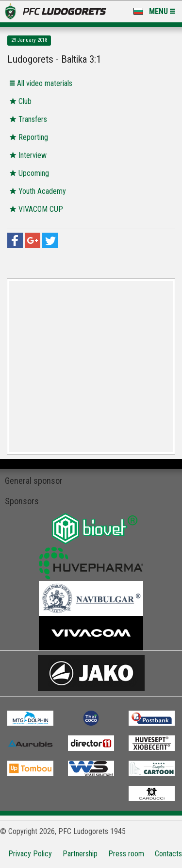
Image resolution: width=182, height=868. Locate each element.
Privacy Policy (30, 854)
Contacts (168, 854)
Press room (126, 854)
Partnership (80, 854)
